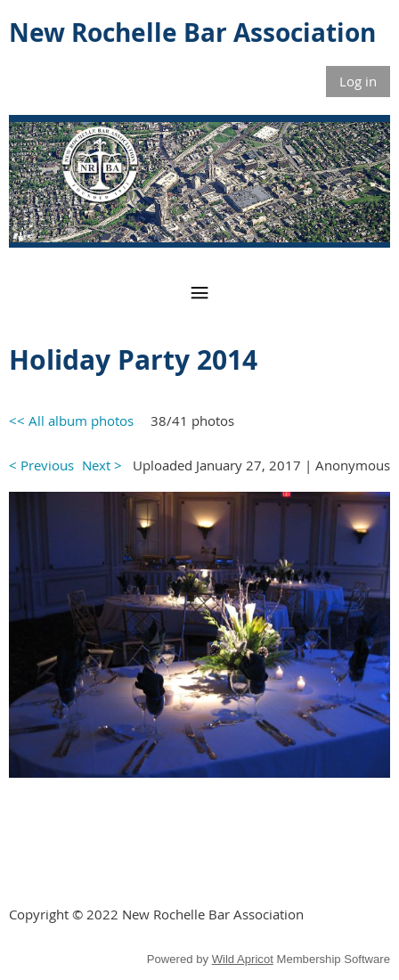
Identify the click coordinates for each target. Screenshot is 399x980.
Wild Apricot (243, 959)
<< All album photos (71, 421)
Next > (102, 465)
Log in (358, 81)
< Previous (41, 465)
